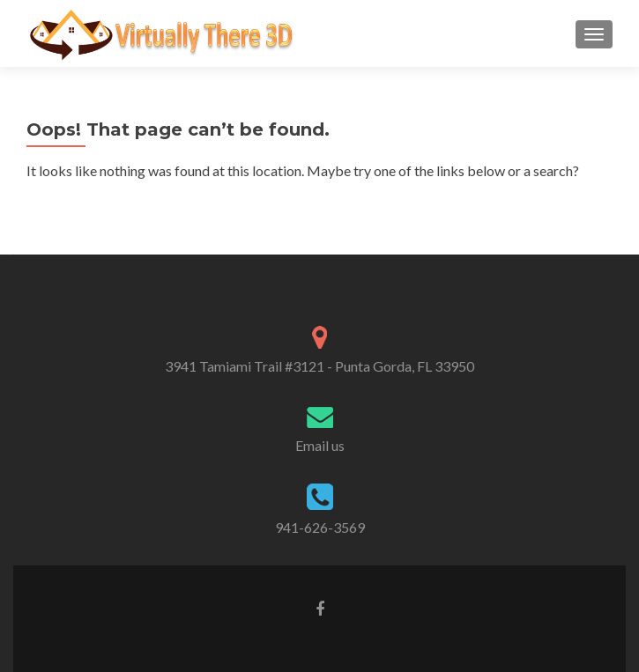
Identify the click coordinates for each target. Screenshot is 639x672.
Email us (320, 445)
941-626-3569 (320, 527)
